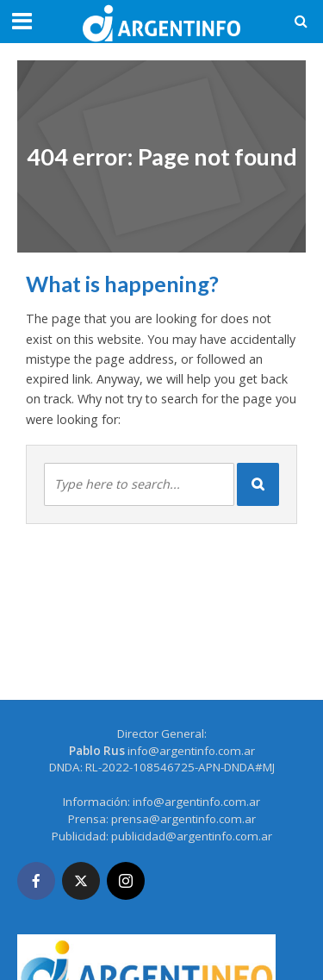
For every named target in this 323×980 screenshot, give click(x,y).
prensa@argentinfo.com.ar (183, 819)
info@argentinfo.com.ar (191, 751)
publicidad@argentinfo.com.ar (192, 836)
